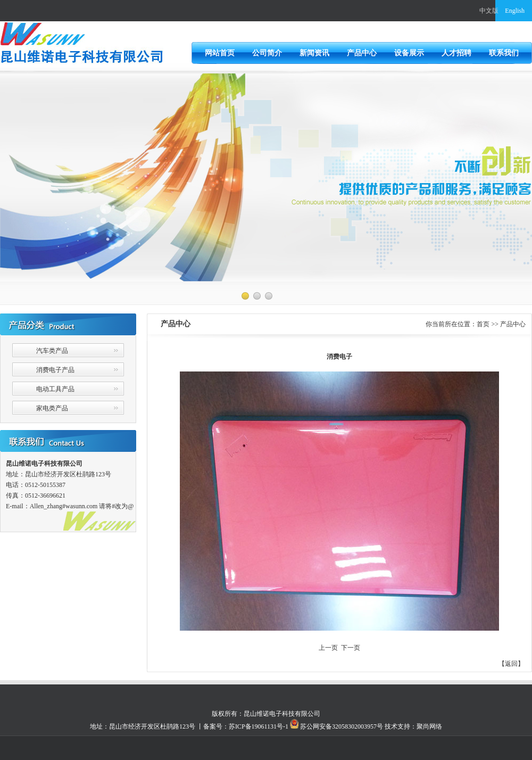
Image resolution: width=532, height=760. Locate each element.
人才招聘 (456, 53)
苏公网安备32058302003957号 (341, 726)
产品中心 (362, 53)
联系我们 (504, 53)
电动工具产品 (55, 389)
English (515, 11)
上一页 (328, 648)
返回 (511, 664)
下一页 (351, 648)
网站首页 (220, 53)
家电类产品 (52, 408)
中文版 (489, 11)
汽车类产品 (52, 351)
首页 (483, 324)
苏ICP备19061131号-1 (259, 726)
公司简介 (267, 53)
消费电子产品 (55, 370)
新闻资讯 (314, 53)
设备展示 (409, 53)
